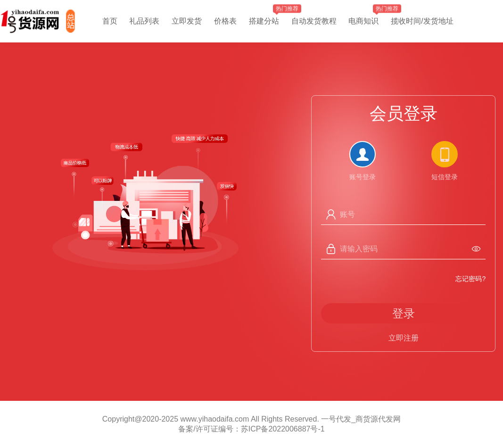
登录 (404, 313)
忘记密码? (470, 279)
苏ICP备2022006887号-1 (283, 429)
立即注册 (404, 338)
